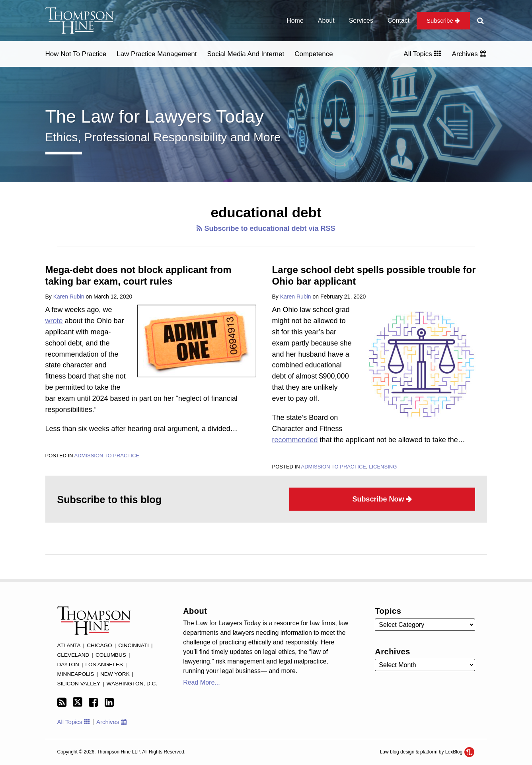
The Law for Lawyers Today (155, 116)
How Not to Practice (76, 54)
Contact (399, 20)
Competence (314, 54)
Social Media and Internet (246, 54)
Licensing (383, 467)
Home (295, 20)
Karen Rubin (69, 297)
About (326, 20)
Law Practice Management (157, 54)
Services (361, 20)
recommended (295, 440)
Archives (469, 54)
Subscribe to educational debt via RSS (266, 228)
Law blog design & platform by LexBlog (427, 752)
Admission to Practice (107, 456)
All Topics (422, 54)
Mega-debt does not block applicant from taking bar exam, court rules (138, 275)
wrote (54, 321)
